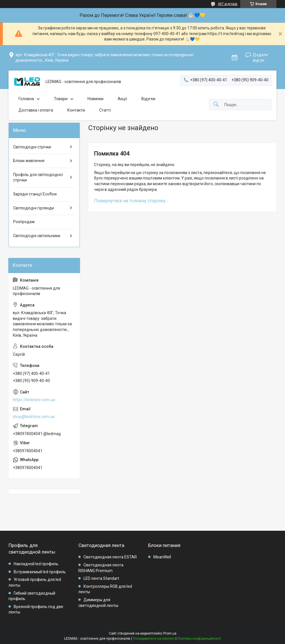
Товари (61, 99)
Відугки (148, 99)
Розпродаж (24, 222)
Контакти (76, 110)
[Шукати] (216, 105)
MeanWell (162, 557)
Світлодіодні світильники (37, 236)
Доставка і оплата (36, 110)
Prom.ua (170, 633)
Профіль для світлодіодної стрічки (38, 177)
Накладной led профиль (36, 564)
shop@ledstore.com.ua (34, 417)
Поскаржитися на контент (154, 639)
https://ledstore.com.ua (34, 400)
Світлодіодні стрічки (32, 147)
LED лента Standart (101, 578)
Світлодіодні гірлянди (33, 208)
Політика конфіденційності (199, 639)
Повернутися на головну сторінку (130, 201)
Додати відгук (260, 58)
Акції (122, 99)
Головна (26, 99)
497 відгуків (228, 4)
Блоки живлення (29, 161)
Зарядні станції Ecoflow (35, 194)
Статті (105, 110)
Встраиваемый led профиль (40, 572)
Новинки (95, 99)
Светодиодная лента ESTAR (110, 557)
